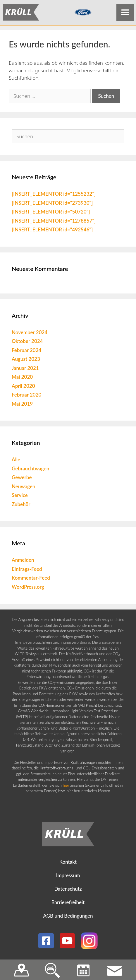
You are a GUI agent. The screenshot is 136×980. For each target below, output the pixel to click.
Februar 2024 (26, 351)
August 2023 (26, 360)
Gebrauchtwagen (30, 470)
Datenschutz (68, 890)
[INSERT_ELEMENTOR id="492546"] (52, 231)
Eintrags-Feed (27, 570)
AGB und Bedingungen (68, 917)
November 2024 (30, 333)
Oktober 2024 (27, 343)
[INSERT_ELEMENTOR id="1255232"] (54, 195)
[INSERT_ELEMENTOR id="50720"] (51, 213)
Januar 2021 (25, 369)
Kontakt (68, 863)
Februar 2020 (26, 396)
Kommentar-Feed (31, 579)
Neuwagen (24, 488)
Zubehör (21, 505)
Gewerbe (22, 479)
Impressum (68, 877)
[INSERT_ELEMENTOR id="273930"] (52, 204)
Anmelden (23, 561)
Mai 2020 (22, 378)
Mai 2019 (22, 405)
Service (20, 497)
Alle (16, 461)
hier (66, 786)
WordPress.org (28, 588)
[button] (125, 12)
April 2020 (23, 387)
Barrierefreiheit (68, 904)
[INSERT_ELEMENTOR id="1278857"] (54, 222)
